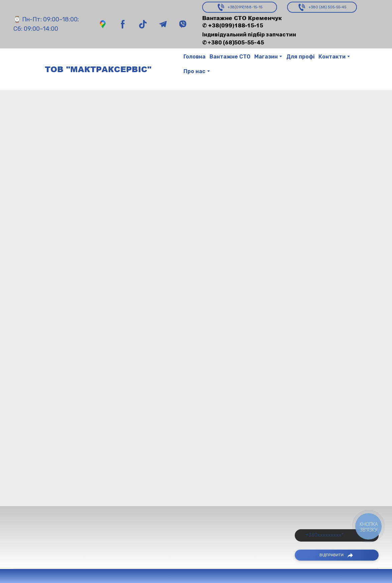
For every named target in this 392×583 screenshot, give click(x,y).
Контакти (332, 57)
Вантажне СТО (230, 57)
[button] (103, 24)
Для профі (300, 57)
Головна (194, 57)
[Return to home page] (26, 69)
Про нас (194, 71)
